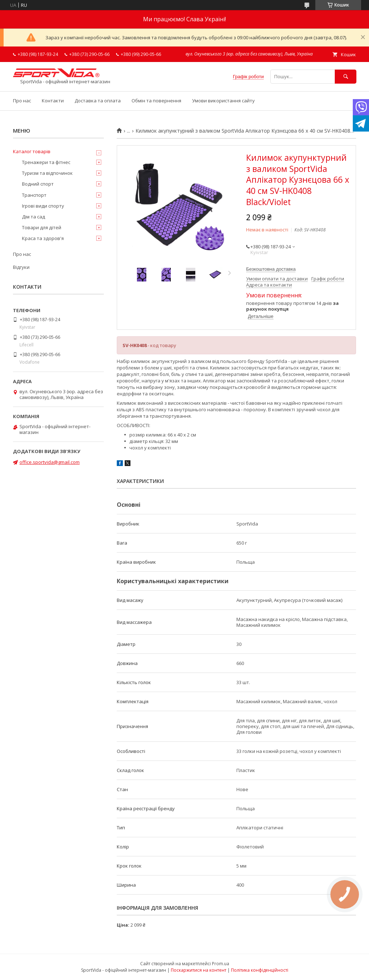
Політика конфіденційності (260, 970)
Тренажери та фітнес (46, 162)
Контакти (53, 101)
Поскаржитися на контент (199, 970)
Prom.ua (221, 964)
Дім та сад (34, 217)
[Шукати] (346, 77)
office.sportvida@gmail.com (50, 462)
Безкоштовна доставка (271, 269)
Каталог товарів (32, 151)
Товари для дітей (42, 227)
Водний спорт (38, 184)
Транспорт (34, 195)
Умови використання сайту (223, 101)
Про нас (22, 101)
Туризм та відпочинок (47, 173)
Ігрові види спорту (43, 206)
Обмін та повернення (156, 101)
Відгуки (21, 267)
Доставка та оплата (98, 101)
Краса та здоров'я (43, 238)
